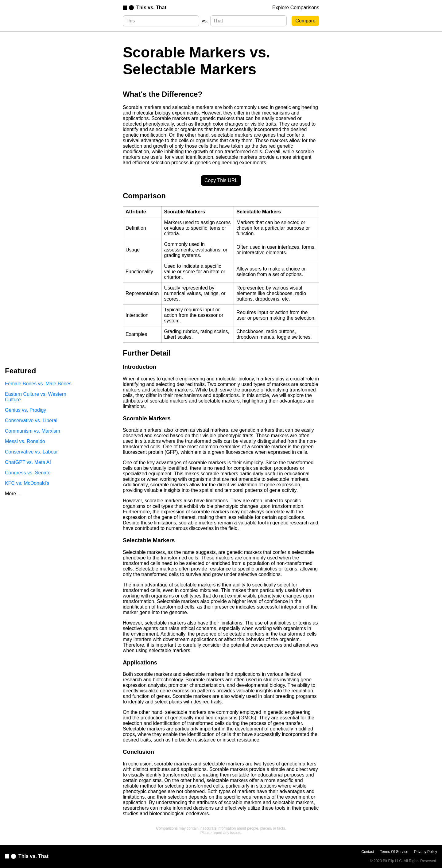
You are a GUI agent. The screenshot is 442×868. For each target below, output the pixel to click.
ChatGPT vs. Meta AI (28, 462)
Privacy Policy (426, 852)
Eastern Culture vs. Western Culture (36, 397)
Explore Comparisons (296, 8)
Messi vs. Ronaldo (25, 441)
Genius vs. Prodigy (25, 410)
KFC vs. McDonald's (27, 483)
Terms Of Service (394, 852)
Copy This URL (221, 180)
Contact (368, 852)
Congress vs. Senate (28, 473)
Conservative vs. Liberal (31, 420)
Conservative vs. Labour (31, 452)
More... (13, 494)
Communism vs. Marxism (33, 431)
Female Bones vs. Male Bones (38, 384)
